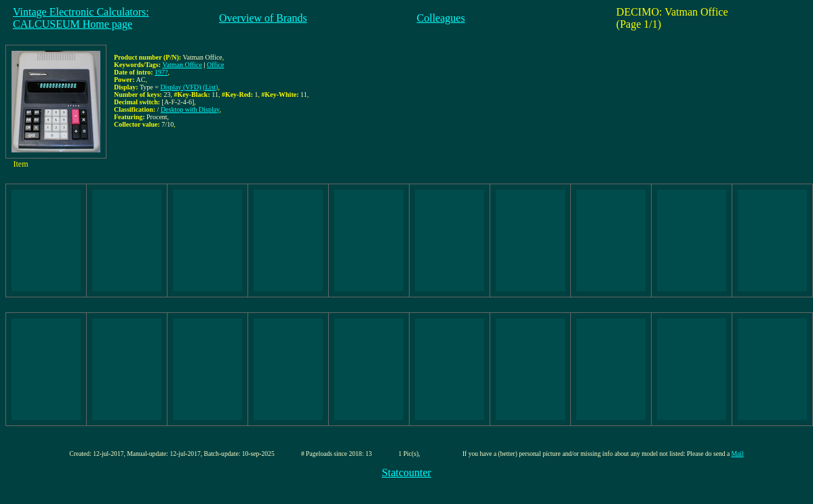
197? (161, 72)
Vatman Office (182, 65)
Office (215, 65)
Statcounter (406, 472)
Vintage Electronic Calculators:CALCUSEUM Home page (81, 18)
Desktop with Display (190, 109)
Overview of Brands (263, 18)
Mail (738, 454)
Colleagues (441, 18)
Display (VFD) (180, 87)
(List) (210, 87)
